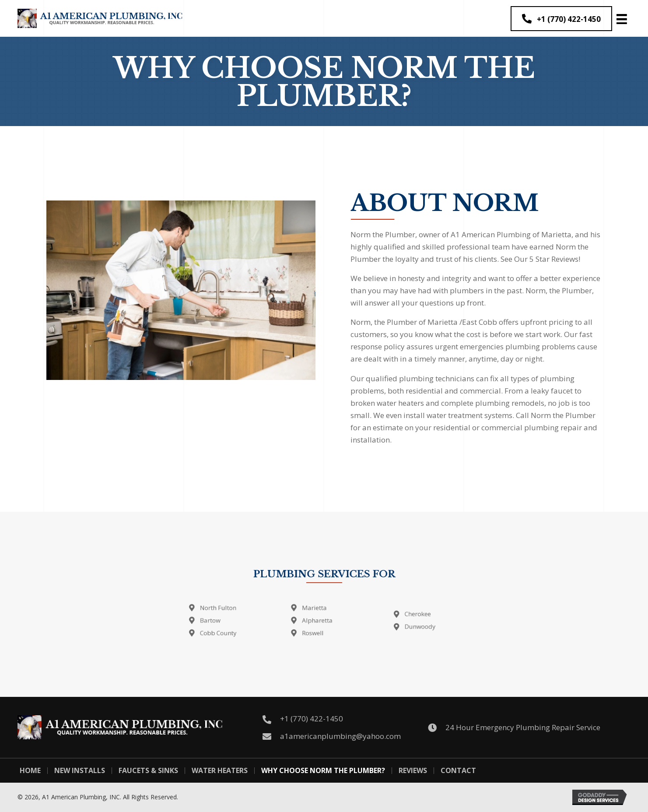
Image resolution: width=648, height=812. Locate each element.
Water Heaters (220, 771)
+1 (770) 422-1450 (312, 719)
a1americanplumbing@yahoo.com (340, 736)
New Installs (80, 771)
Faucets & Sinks (148, 771)
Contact (458, 771)
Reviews (413, 771)
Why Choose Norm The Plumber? (323, 771)
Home (30, 771)
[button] (561, 19)
